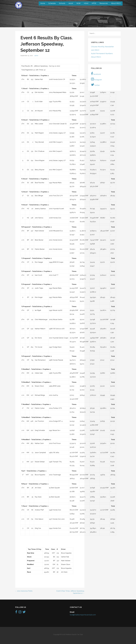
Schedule (52, 3)
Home (43, 3)
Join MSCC (95, 50)
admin (36, 56)
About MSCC (116, 3)
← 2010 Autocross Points (24, 591)
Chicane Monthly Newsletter (102, 47)
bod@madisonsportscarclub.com (83, 615)
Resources (104, 3)
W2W (79, 3)
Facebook (96, 74)
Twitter (95, 85)
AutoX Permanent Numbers (102, 53)
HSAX (86, 3)
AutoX (71, 3)
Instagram (96, 79)
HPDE (94, 3)
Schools (62, 3)
